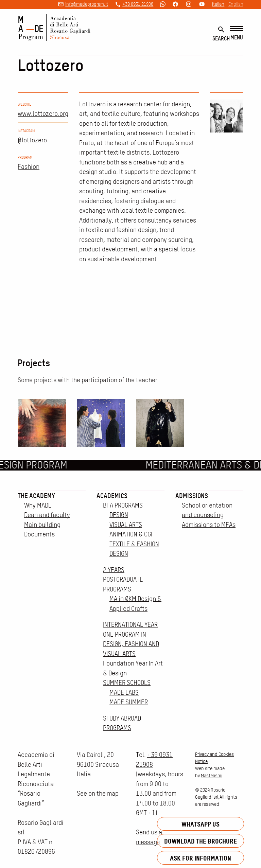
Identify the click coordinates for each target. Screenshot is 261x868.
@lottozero (32, 140)
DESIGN (119, 515)
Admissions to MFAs (209, 525)
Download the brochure (201, 841)
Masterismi (212, 776)
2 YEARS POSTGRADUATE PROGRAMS (123, 580)
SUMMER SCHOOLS (127, 683)
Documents (39, 534)
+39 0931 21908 (138, 4)
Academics (112, 496)
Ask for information (201, 858)
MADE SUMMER (129, 702)
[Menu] (237, 33)
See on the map (98, 793)
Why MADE (38, 505)
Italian (218, 4)
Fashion (29, 167)
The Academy (36, 496)
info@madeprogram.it (87, 4)
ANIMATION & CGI (131, 534)
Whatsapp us (201, 824)
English (236, 4)
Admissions (192, 496)
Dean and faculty (47, 515)
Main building (42, 525)
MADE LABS (124, 693)
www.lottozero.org (43, 114)
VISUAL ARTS (126, 525)
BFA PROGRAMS (123, 505)
